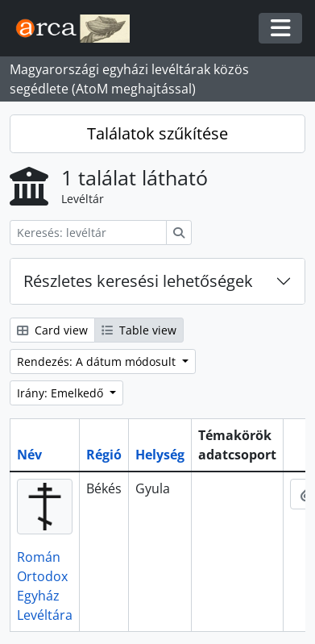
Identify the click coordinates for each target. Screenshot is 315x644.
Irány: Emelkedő (62, 393)
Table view (139, 330)
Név (29, 455)
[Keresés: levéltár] (88, 233)
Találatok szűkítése (157, 133)
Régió (104, 455)
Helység (160, 455)
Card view (52, 330)
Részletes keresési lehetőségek (138, 281)
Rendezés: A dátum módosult (98, 361)
